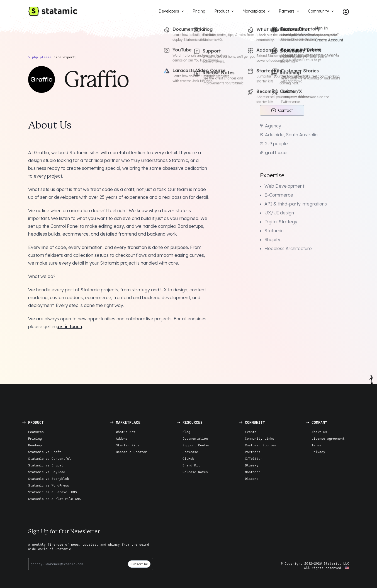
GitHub (188, 458)
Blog (186, 432)
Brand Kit (191, 465)
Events (251, 432)
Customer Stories (261, 445)
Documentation (195, 438)
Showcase (190, 452)
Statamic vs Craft (45, 452)
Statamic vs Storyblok (49, 479)
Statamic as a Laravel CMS (53, 492)
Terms (316, 445)
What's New (126, 432)
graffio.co (276, 153)
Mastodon (253, 472)
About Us (319, 432)
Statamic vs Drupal (46, 465)
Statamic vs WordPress (49, 485)
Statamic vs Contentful (50, 458)
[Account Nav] (344, 11)
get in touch (69, 326)
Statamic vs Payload (47, 472)
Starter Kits (128, 445)
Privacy (318, 452)
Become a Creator (132, 452)
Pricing (35, 438)
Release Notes (195, 472)
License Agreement (328, 438)
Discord (252, 479)
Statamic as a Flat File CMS (54, 499)
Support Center (196, 445)
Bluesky (252, 465)
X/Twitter (254, 458)
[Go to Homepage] (53, 11)
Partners (253, 452)
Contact (282, 110)
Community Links (260, 438)
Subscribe (139, 564)
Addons (122, 438)
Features (36, 432)
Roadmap (35, 445)
